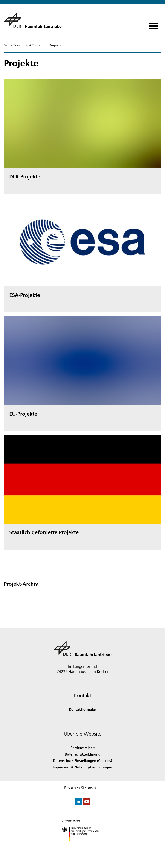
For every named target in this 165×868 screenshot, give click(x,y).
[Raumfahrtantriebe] (33, 20)
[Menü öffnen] (154, 24)
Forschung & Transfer (29, 45)
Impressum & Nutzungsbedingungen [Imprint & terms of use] (82, 767)
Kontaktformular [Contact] (82, 709)
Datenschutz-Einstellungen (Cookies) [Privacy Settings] (82, 761)
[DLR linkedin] (78, 803)
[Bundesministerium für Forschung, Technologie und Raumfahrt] (83, 845)
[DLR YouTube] (87, 803)
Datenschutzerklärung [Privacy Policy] (83, 754)
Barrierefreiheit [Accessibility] (83, 748)
